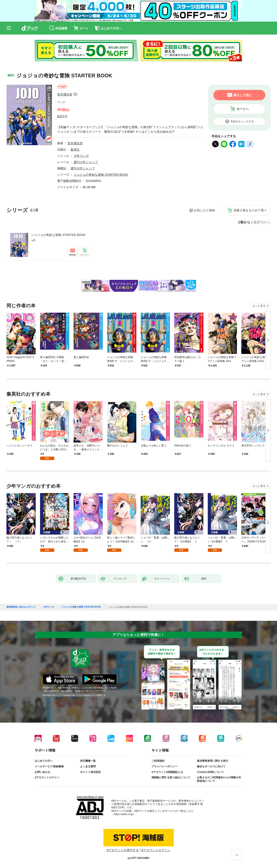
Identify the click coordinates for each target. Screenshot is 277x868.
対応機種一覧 (88, 761)
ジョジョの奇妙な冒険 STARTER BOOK (58, 235)
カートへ (243, 109)
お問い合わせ (42, 772)
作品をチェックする (242, 121)
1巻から (244, 222)
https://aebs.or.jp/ (124, 814)
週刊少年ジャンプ (86, 162)
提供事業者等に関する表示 (213, 761)
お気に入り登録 (204, 210)
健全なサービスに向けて (211, 766)
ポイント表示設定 (90, 772)
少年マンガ (81, 156)
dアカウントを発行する (123, 850)
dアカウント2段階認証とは (167, 772)
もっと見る (259, 306)
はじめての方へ (44, 761)
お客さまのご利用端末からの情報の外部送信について (219, 779)
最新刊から (262, 222)
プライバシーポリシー (164, 766)
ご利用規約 (158, 761)
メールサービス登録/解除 (49, 766)
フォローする (75, 94)
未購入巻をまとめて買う (250, 210)
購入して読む (243, 95)
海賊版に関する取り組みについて (171, 777)
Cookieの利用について (210, 772)
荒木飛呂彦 (65, 94)
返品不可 (62, 116)
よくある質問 (88, 766)
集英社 (75, 150)
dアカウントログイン (47, 777)
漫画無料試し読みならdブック (21, 607)
